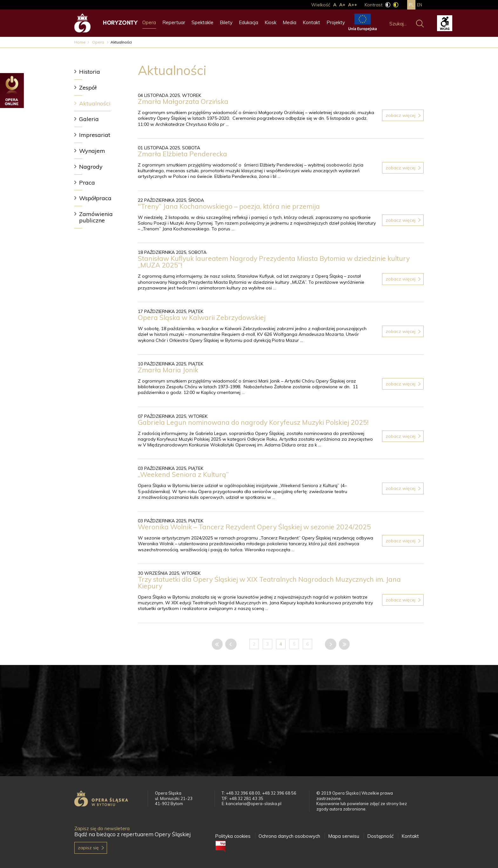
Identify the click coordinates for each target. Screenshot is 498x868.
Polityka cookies (233, 836)
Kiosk (270, 22)
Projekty (336, 22)
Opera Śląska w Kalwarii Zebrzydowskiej (202, 317)
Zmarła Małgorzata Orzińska (183, 101)
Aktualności (95, 103)
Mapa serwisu (344, 836)
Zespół (88, 88)
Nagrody (91, 167)
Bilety (226, 22)
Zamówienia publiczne (96, 217)
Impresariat (95, 135)
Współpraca (95, 198)
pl (411, 5)
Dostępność (380, 836)
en (420, 5)
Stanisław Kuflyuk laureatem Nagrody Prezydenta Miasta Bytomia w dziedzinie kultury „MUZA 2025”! (274, 262)
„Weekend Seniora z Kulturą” (184, 474)
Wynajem (92, 151)
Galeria (89, 119)
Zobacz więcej (400, 115)
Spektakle (202, 22)
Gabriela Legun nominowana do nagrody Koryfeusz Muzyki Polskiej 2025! (253, 422)
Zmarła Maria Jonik (168, 370)
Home (80, 42)
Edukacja (249, 22)
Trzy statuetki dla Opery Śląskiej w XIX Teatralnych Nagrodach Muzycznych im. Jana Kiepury (269, 583)
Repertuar (174, 22)
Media (289, 22)
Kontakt (311, 22)
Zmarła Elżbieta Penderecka (182, 154)
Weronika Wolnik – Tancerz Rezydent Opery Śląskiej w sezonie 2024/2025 (254, 527)
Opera (149, 22)
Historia (90, 72)
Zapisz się (88, 848)
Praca (87, 183)
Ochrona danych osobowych (289, 836)
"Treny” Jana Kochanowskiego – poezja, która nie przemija (229, 206)
